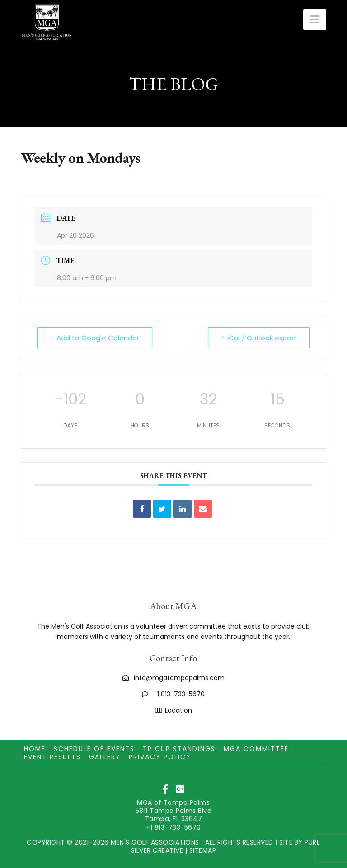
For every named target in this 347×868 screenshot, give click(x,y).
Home (35, 749)
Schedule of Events (94, 749)
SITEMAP (203, 850)
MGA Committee (256, 749)
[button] (315, 20)
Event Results (52, 757)
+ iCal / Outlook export (259, 338)
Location (178, 710)
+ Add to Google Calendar (95, 338)
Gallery (105, 757)
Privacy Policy (160, 757)
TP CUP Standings (179, 749)
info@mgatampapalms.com (179, 678)
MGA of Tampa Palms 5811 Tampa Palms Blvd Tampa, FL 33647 (174, 811)
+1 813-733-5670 (179, 694)
